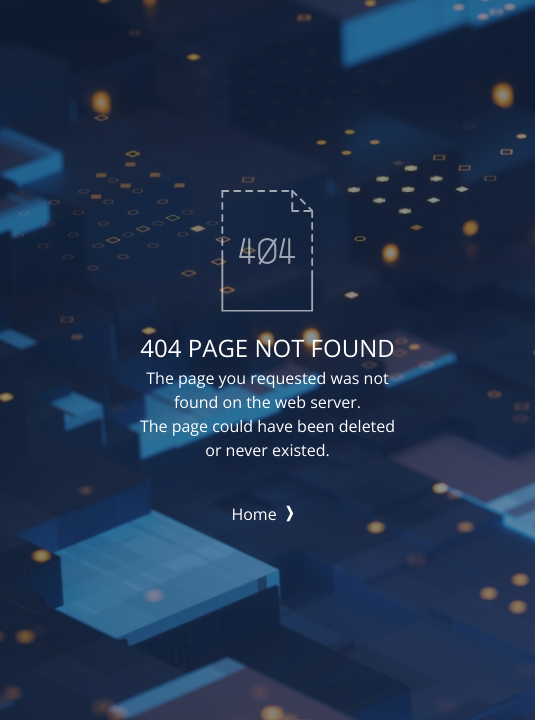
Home (262, 514)
